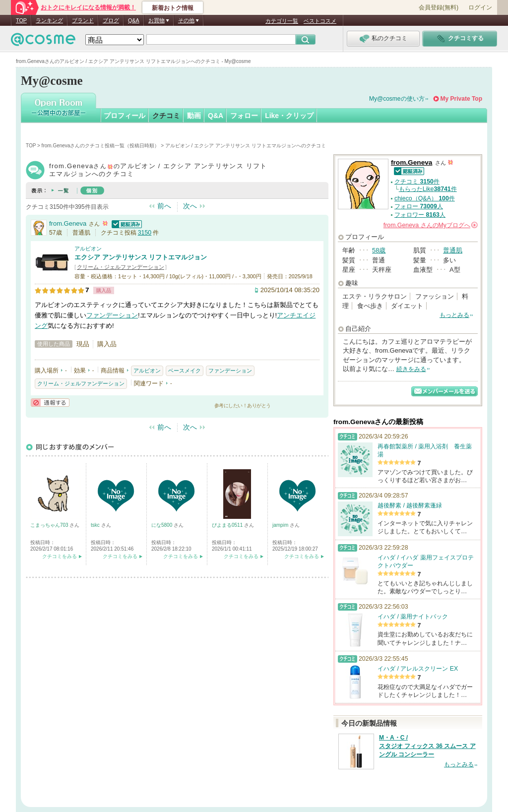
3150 (145, 233)
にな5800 (162, 525)
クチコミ (166, 116)
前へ (164, 206)
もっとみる (454, 315)
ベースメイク (185, 371)
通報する (50, 403)
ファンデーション (112, 315)
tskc (96, 525)
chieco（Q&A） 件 (425, 198)
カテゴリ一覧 (282, 21)
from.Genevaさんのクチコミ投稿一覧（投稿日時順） (101, 146)
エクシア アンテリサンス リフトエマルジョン (141, 257)
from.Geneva (68, 223)
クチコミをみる (60, 556)
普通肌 (453, 250)
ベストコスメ (320, 21)
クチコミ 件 (417, 182)
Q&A (134, 20)
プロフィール (125, 116)
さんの (431, 225)
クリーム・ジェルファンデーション (121, 267)
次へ (190, 206)
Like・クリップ (289, 116)
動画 (194, 116)
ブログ (111, 20)
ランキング (49, 20)
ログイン (480, 7)
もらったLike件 (428, 189)
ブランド (83, 20)
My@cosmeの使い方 (397, 99)
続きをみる (411, 369)
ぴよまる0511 (228, 525)
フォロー (244, 116)
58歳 (379, 250)
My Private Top (461, 99)
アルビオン (88, 249)
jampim (281, 525)
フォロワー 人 (420, 215)
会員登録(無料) (439, 7)
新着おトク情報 (173, 8)
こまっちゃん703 (50, 525)
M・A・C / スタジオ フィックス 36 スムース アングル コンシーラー (427, 746)
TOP (21, 20)
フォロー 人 (419, 206)
